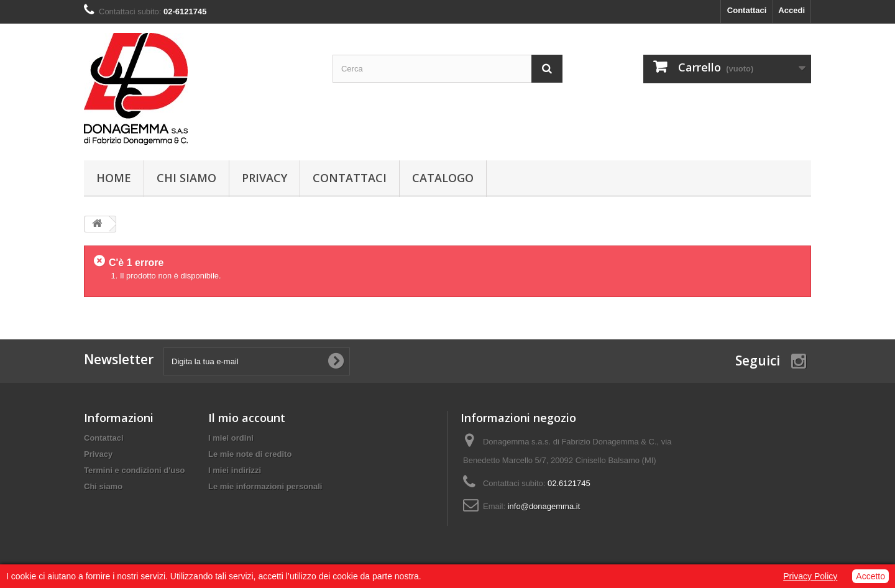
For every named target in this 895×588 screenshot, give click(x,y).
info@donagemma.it (544, 506)
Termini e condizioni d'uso (134, 470)
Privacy (264, 178)
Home (114, 178)
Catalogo (443, 178)
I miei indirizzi (235, 470)
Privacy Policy (810, 576)
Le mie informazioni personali (265, 486)
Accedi (792, 10)
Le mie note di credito (250, 454)
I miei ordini (231, 438)
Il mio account (247, 418)
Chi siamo (186, 178)
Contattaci (747, 10)
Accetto (870, 576)
